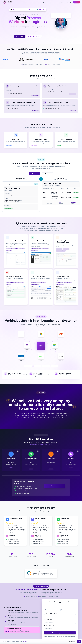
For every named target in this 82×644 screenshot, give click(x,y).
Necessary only (72, 642)
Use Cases (35, 2)
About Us (49, 2)
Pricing (42, 2)
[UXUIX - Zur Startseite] (7, 2)
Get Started (77, 2)
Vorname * (46, 607)
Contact (56, 2)
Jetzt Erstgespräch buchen (55, 486)
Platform (27, 2)
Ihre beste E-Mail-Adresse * (51, 613)
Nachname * (63, 607)
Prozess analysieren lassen (60, 633)
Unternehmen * (48, 620)
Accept (79, 642)
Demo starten (35, 174)
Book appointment (34, 36)
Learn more (24, 642)
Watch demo (19, 36)
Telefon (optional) (49, 626)
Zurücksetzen (47, 174)
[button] (16, 259)
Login (69, 2)
